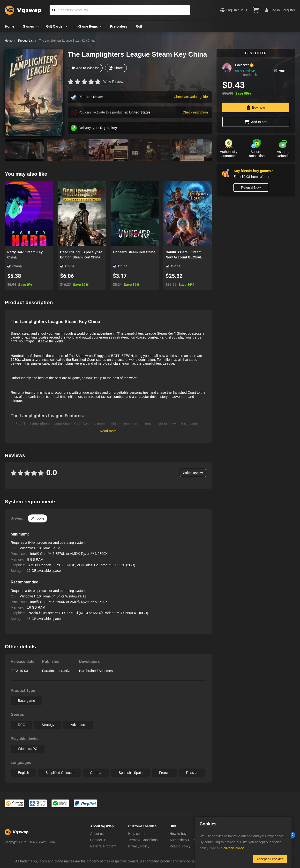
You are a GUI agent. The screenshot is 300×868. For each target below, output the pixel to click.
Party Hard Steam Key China (25, 255)
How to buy (178, 834)
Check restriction (195, 112)
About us (97, 834)
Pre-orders (119, 26)
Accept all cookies (270, 859)
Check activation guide (191, 97)
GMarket (242, 65)
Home (10, 26)
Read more (108, 431)
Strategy (48, 725)
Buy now (256, 107)
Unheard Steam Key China (134, 252)
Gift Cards (54, 26)
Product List (26, 41)
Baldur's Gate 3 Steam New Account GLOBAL (184, 255)
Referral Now (251, 188)
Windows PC (28, 749)
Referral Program (103, 846)
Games (28, 26)
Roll (139, 26)
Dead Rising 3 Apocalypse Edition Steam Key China (81, 255)
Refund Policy (180, 846)
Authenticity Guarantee (187, 840)
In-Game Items (86, 26)
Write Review (113, 82)
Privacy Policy (139, 846)
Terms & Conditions (143, 840)
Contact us (98, 840)
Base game (26, 701)
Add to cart (256, 122)
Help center (137, 834)
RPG (22, 725)
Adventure (78, 725)
